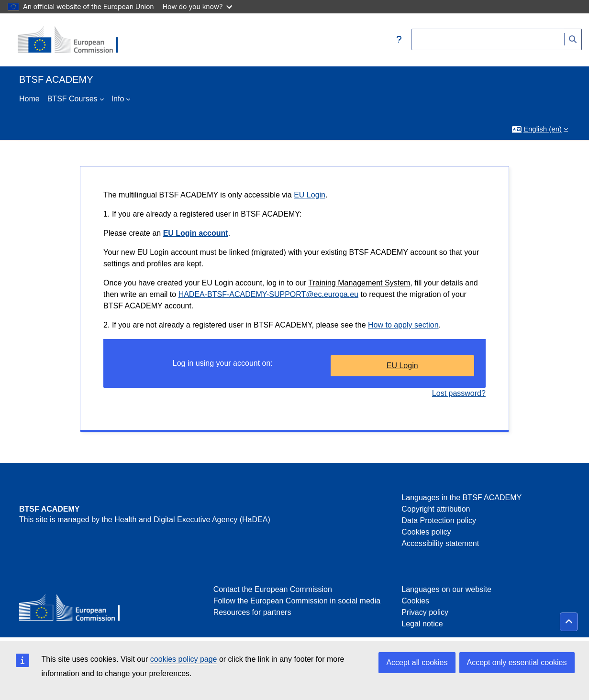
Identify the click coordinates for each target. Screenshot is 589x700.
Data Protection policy (439, 520)
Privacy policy (425, 612)
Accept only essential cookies (517, 662)
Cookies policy (426, 532)
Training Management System (360, 283)
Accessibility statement (440, 543)
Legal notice (422, 624)
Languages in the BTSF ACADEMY (461, 498)
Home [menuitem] (29, 99)
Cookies (415, 601)
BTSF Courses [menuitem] (72, 99)
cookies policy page (184, 659)
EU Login (310, 195)
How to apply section (403, 325)
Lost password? (459, 393)
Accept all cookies (417, 662)
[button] (399, 40)
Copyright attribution (436, 509)
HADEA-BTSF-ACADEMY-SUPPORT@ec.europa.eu (268, 294)
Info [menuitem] (118, 99)
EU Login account (196, 233)
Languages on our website (446, 589)
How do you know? (198, 6)
